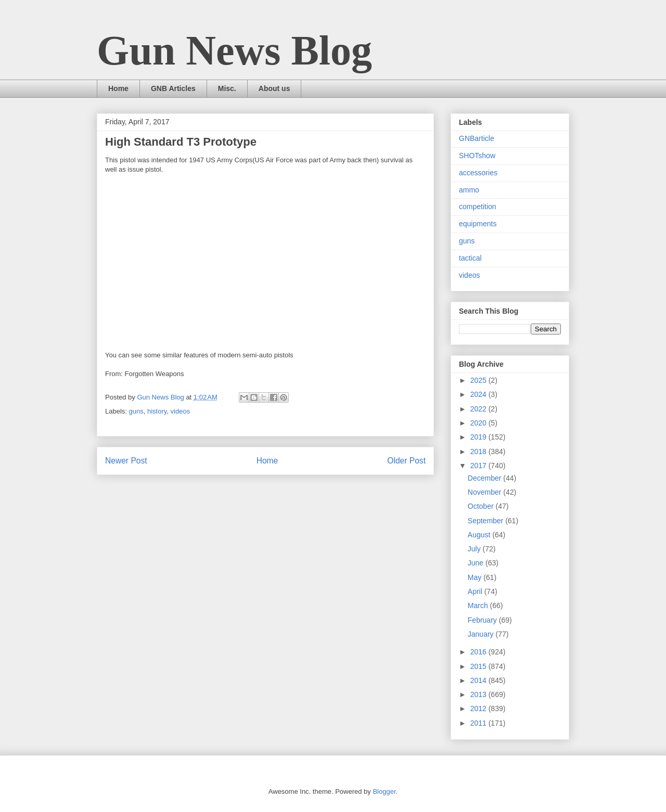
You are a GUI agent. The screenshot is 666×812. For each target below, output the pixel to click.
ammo (469, 190)
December (485, 478)
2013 (479, 694)
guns (136, 411)
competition (478, 207)
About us (274, 88)
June (477, 563)
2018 (479, 452)
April (476, 591)
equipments (478, 224)
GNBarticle (477, 138)
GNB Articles (173, 88)
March (479, 605)
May (476, 577)
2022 (479, 409)
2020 (479, 423)
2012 (479, 708)
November (485, 492)
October (482, 506)
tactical (470, 258)
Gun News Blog (234, 50)
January (482, 634)
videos (181, 411)
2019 (479, 437)
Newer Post (126, 461)
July (475, 549)
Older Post (406, 461)
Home (118, 88)
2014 (479, 680)
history (157, 411)
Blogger (384, 791)
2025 (479, 380)
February (483, 620)
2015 (479, 666)
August (480, 535)
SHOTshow (477, 156)
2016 (479, 652)
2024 (479, 394)
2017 (479, 466)
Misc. (227, 88)
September (486, 521)
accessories (478, 173)
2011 (479, 723)
